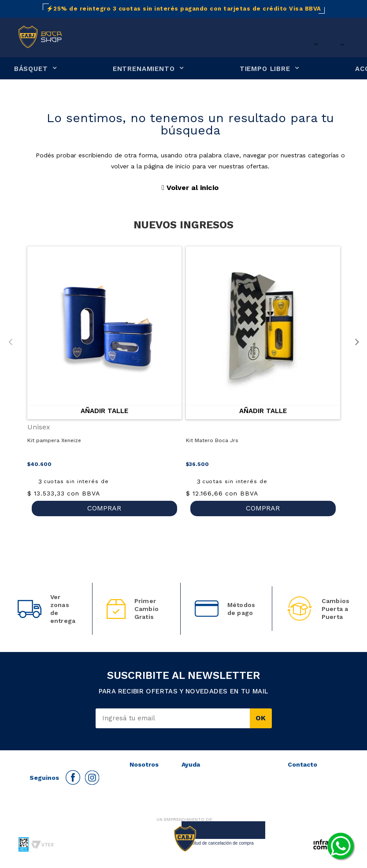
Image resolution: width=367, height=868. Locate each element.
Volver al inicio (190, 188)
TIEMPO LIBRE (265, 69)
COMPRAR (104, 508)
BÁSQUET (31, 69)
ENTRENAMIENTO (144, 69)
